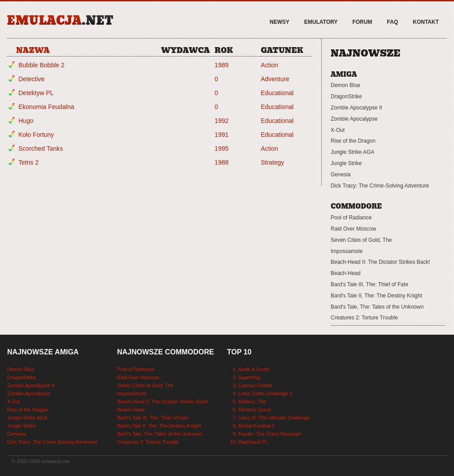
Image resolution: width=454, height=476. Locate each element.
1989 (221, 65)
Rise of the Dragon (353, 141)
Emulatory (321, 22)
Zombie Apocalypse (354, 119)
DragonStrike (346, 96)
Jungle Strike (346, 163)
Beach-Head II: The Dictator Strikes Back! (380, 262)
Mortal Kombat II (256, 426)
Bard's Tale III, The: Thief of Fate (369, 284)
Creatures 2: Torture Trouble (364, 318)
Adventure (275, 79)
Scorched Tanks (41, 148)
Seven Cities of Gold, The (361, 240)
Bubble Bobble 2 (41, 65)
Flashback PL (253, 442)
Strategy (272, 162)
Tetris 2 (28, 162)
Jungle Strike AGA (352, 152)
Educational (277, 93)
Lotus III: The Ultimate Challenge (274, 418)
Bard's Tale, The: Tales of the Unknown (377, 307)
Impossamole (347, 251)
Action (269, 65)
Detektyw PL (36, 93)
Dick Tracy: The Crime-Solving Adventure (380, 186)
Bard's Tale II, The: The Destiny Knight (376, 296)
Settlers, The (252, 402)
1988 (221, 162)
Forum (362, 22)
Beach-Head (346, 273)
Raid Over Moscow (353, 229)
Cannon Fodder (255, 385)
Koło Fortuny (36, 135)
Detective (31, 79)
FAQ (393, 22)
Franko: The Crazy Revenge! (270, 434)
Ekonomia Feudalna (46, 107)
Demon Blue (345, 85)
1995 (221, 148)
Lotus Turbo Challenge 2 (265, 393)
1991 (221, 135)
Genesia (341, 175)
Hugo (26, 121)
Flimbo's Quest (255, 410)
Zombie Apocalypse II (356, 108)
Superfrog (249, 377)
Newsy (279, 22)
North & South (254, 369)
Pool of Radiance (351, 218)
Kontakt (426, 22)
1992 (221, 121)
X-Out (338, 130)
